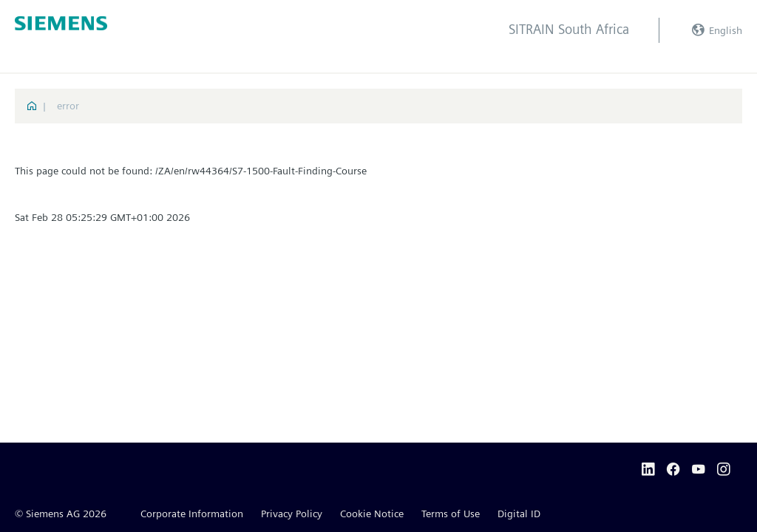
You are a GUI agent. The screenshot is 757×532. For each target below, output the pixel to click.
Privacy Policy (292, 514)
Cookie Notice (372, 514)
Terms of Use (451, 514)
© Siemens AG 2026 (61, 514)
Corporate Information (192, 514)
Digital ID (519, 514)
